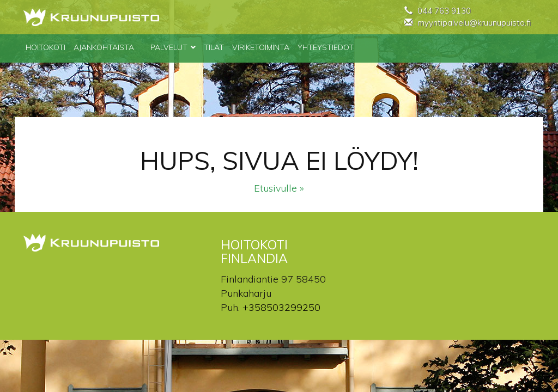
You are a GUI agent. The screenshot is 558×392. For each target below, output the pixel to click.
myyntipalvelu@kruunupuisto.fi (474, 23)
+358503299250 (281, 307)
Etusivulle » (279, 188)
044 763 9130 (444, 11)
